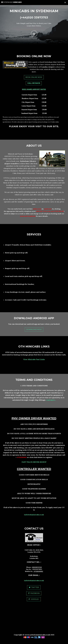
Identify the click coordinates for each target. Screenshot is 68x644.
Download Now (34, 330)
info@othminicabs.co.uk (34, 515)
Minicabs (12, 2)
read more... (51, 400)
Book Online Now (34, 77)
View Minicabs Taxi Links (34, 359)
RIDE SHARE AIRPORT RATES (34, 89)
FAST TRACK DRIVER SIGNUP (34, 462)
